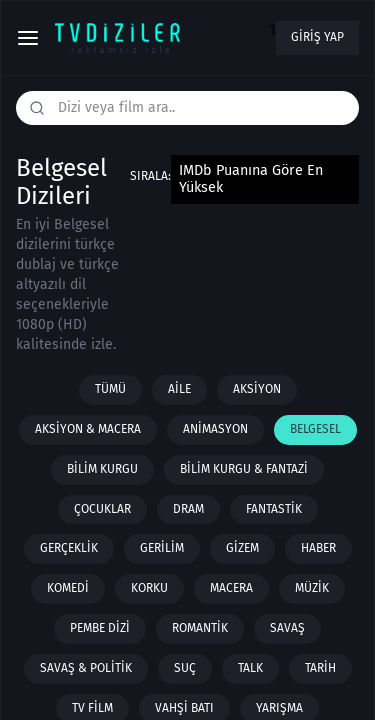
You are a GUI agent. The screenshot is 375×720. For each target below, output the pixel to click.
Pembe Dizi (100, 628)
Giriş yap (317, 37)
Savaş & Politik (86, 668)
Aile (179, 389)
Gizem (242, 548)
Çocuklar (102, 509)
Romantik (200, 628)
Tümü (110, 389)
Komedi (68, 588)
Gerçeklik (69, 548)
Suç (185, 668)
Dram (188, 509)
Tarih (320, 668)
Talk (250, 668)
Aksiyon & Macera (88, 429)
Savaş (287, 628)
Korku (149, 588)
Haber (318, 548)
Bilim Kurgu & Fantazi (244, 469)
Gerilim (162, 548)
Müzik (312, 588)
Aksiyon (257, 389)
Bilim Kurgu (102, 469)
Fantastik (274, 509)
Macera (231, 588)
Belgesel (315, 429)
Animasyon (215, 429)
